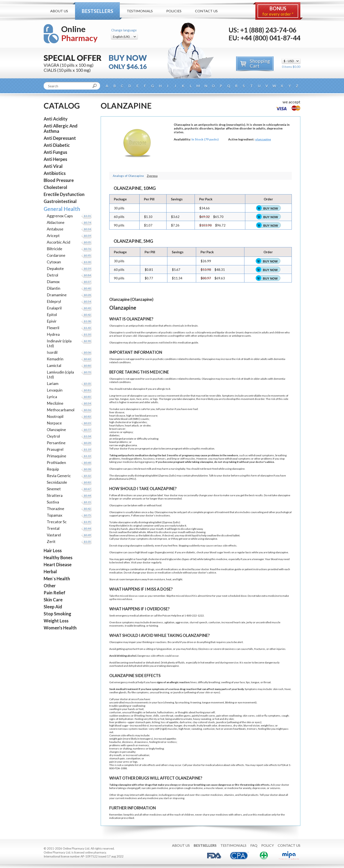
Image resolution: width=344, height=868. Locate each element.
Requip (53, 469)
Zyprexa (152, 176)
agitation (169, 622)
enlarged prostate (123, 439)
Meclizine (55, 403)
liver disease (117, 412)
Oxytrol (53, 436)
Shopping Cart (260, 63)
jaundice (178, 692)
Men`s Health (57, 579)
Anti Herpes (55, 159)
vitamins (229, 795)
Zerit (51, 541)
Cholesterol (55, 187)
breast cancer (117, 429)
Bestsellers (97, 11)
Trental (53, 528)
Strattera (55, 495)
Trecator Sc (57, 522)
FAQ (254, 845)
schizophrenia (203, 332)
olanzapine (263, 139)
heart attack (132, 425)
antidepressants (241, 336)
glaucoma (131, 445)
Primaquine (56, 456)
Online (79, 33)
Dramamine (57, 295)
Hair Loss (53, 550)
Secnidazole (57, 482)
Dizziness (204, 649)
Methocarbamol (61, 410)
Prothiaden (56, 462)
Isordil (52, 352)
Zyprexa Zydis (167, 475)
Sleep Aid (53, 607)
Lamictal (54, 365)
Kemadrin (55, 359)
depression (251, 332)
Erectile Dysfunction (64, 194)
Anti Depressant (60, 138)
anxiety (247, 788)
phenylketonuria (119, 479)
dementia (195, 359)
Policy (268, 845)
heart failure (116, 425)
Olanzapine (56, 430)
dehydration (126, 719)
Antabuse (55, 229)
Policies (174, 11)
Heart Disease (58, 564)
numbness (139, 748)
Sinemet (54, 489)
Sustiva (53, 502)
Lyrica (52, 397)
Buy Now (271, 208)
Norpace (54, 423)
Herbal (50, 571)
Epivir (52, 321)
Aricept (53, 235)
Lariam (53, 383)
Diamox (53, 282)
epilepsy (128, 432)
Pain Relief (55, 593)
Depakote (55, 268)
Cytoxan (54, 262)
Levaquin (55, 390)
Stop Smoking (57, 614)
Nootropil (55, 416)
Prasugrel (55, 449)
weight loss (267, 725)
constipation (133, 758)
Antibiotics (55, 173)
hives (194, 682)
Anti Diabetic (57, 145)
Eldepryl (54, 301)
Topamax (55, 515)
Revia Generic (59, 476)
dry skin (229, 719)
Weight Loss (56, 621)
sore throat (167, 716)
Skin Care (53, 600)
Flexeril (53, 328)
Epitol (52, 314)
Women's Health (60, 628)
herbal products (249, 795)
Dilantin (54, 288)
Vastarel (54, 535)
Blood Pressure (59, 180)
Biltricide (55, 249)
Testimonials (140, 11)
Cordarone (56, 255)
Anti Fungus (55, 152)
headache (115, 742)
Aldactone (56, 222)
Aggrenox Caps (60, 216)
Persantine (56, 443)
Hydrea (53, 334)
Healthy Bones (58, 557)
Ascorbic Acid (58, 242)
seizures (114, 432)
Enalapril (54, 308)
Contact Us (206, 11)
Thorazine (56, 509)
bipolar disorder (226, 332)
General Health (62, 209)
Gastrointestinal (60, 201)
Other (50, 586)
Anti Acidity (56, 119)
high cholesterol (119, 422)
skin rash (278, 689)
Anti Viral (53, 166)
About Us (59, 11)
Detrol (52, 275)
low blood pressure (146, 416)
